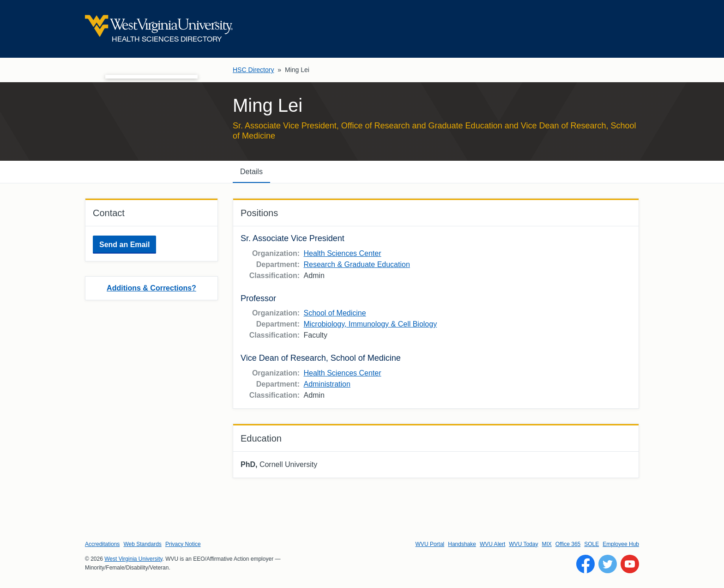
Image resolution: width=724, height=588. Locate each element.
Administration (327, 384)
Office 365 (568, 544)
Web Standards (142, 544)
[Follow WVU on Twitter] (608, 564)
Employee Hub (621, 544)
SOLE (591, 544)
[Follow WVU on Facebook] (585, 564)
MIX (546, 544)
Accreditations (102, 544)
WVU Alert (492, 544)
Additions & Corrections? (151, 288)
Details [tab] (251, 172)
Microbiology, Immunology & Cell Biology (370, 324)
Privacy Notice (183, 544)
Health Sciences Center (342, 253)
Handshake (462, 544)
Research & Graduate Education (356, 264)
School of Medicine (335, 313)
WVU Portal (430, 544)
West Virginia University (133, 559)
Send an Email (124, 245)
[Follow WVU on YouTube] (630, 564)
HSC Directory (253, 70)
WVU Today (523, 544)
